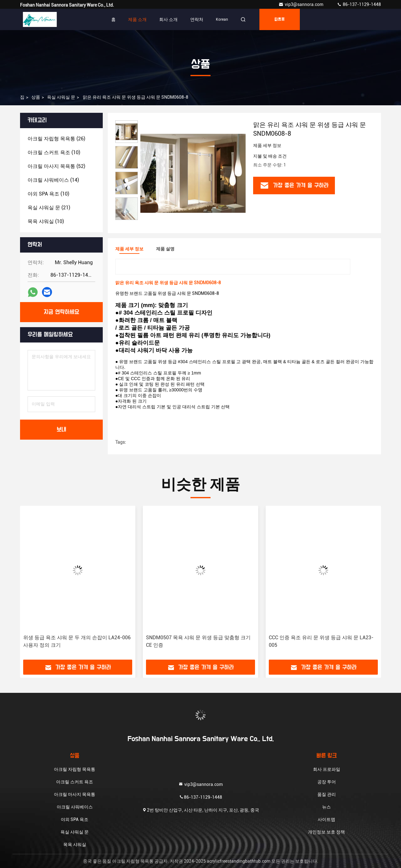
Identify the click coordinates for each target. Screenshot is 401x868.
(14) (53, 180)
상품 (36, 97)
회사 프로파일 (327, 769)
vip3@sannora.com (301, 4)
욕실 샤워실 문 (61, 97)
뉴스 (326, 807)
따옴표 (280, 19)
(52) (56, 166)
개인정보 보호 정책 (326, 832)
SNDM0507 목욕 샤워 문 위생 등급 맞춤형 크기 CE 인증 (198, 641)
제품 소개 (137, 19)
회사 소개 (168, 19)
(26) (56, 139)
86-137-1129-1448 (359, 4)
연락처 (197, 19)
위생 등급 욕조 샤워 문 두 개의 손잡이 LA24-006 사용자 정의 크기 (77, 641)
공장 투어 (327, 782)
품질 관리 (327, 794)
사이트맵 (326, 819)
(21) (49, 208)
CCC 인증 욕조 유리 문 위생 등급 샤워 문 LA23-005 (321, 641)
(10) (54, 152)
